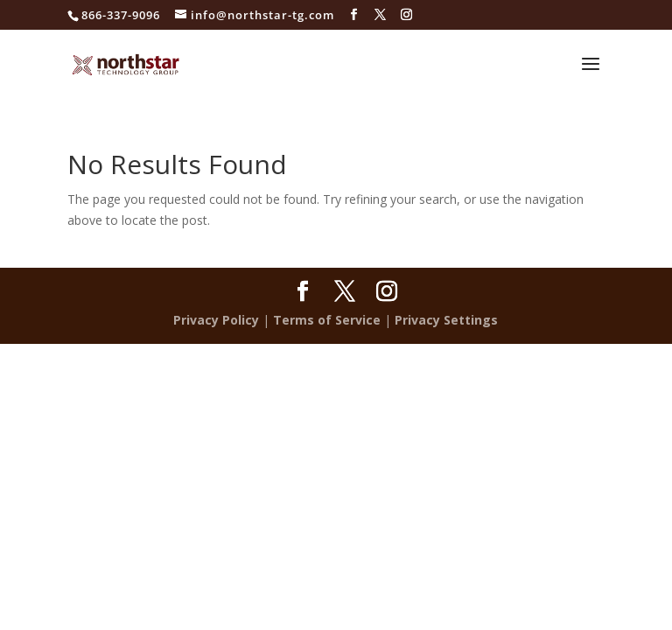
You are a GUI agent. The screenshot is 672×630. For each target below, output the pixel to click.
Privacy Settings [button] (446, 320)
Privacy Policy (216, 320)
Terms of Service (327, 320)
